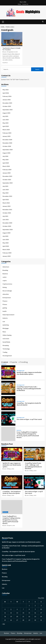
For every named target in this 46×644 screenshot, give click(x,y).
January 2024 (7, 173)
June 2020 (6, 240)
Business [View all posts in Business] (19, 430)
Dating (5, 287)
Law (4, 321)
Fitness (5, 304)
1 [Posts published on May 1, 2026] (29, 606)
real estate (6, 339)
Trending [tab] (24, 362)
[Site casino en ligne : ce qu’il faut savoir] (8, 418)
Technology (6, 349)
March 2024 (6, 166)
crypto (5, 281)
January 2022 (7, 206)
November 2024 (7, 143)
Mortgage (6, 328)
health (5, 311)
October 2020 (7, 226)
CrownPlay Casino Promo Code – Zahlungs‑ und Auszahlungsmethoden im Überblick (29, 389)
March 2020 (6, 250)
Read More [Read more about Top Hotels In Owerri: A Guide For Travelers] (5, 63)
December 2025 (7, 103)
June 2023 (6, 190)
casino (4, 277)
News (4, 332)
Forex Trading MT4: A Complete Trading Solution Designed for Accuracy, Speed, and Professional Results (11, 520)
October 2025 (7, 106)
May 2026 (6, 90)
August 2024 (6, 153)
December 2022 (7, 196)
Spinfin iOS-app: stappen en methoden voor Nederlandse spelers (12, 465)
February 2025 (7, 133)
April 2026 (6, 93)
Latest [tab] (5, 362)
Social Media (6, 342)
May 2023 (6, 193)
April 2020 (6, 246)
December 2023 (7, 176)
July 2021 (5, 216)
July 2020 (5, 236)
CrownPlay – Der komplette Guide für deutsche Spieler (18, 552)
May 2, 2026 (11, 469)
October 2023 (7, 180)
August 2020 (6, 233)
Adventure (6, 267)
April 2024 (6, 163)
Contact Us (25, 4)
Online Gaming (7, 335)
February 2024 (7, 170)
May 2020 (6, 243)
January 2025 (7, 136)
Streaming (6, 345)
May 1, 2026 (33, 495)
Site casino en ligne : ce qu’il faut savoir (29, 419)
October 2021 (7, 213)
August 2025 (6, 113)
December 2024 (7, 140)
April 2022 (6, 200)
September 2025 (8, 110)
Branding (5, 270)
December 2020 (7, 223)
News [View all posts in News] (4, 44)
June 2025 (6, 120)
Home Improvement (8, 315)
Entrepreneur (7, 298)
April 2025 (6, 126)
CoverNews (19, 641)
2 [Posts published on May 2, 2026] (35, 606)
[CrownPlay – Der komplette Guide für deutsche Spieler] (8, 403)
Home (19, 4)
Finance (5, 301)
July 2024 (5, 156)
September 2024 (8, 150)
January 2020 (7, 256)
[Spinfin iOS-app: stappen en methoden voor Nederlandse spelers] (8, 372)
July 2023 (5, 186)
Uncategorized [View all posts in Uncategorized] (20, 371)
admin (5, 52)
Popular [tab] (14, 362)
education (6, 294)
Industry (5, 318)
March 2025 (6, 130)
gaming (5, 308)
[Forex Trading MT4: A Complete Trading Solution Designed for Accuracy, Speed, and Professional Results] (12, 507)
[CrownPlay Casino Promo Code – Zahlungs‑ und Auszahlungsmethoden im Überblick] (8, 388)
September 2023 (8, 183)
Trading (5, 352)
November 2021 (7, 210)
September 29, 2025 (13, 52)
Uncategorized (7, 356)
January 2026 (7, 100)
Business (5, 274)
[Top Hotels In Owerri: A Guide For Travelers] (12, 39)
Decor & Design (7, 291)
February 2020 (7, 253)
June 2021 (6, 220)
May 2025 (6, 123)
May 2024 (6, 160)
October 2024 (7, 146)
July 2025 (5, 116)
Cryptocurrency (7, 284)
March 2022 (6, 203)
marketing (6, 325)
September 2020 (8, 230)
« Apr (3, 624)
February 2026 (7, 96)
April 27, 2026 (12, 526)
